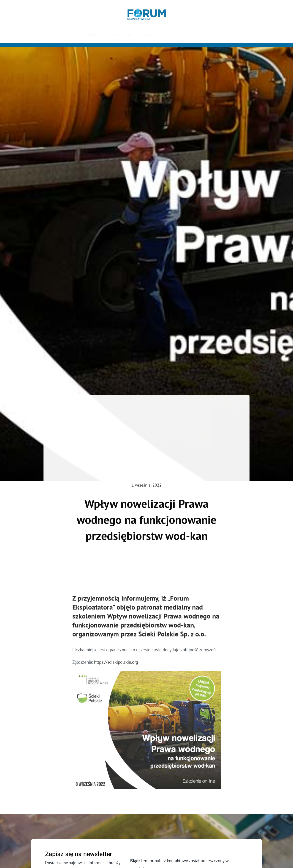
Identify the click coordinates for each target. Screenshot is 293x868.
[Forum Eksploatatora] (147, 9)
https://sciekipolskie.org (116, 664)
